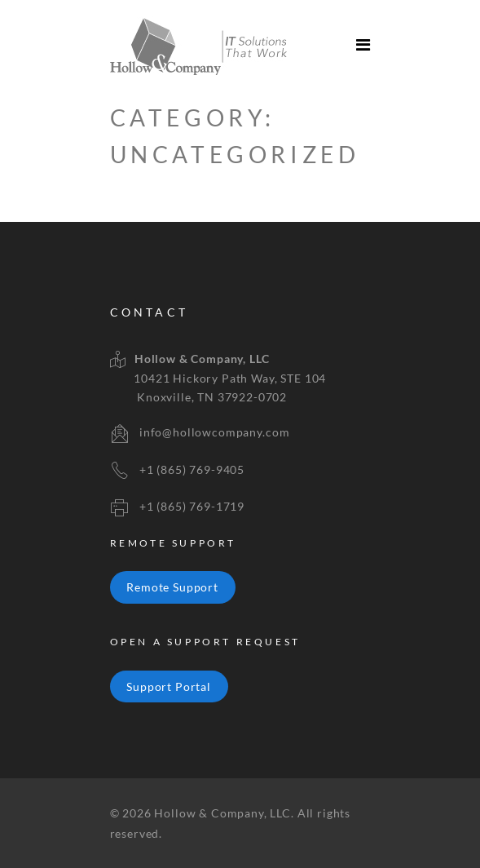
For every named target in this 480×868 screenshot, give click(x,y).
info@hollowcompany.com (214, 432)
